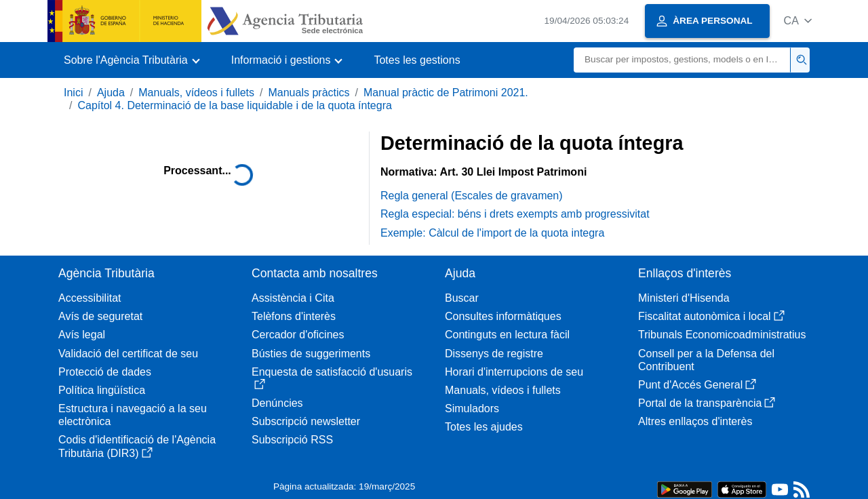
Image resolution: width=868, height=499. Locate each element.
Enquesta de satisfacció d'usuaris (332, 378)
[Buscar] (682, 60)
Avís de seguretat (100, 316)
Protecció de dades (105, 372)
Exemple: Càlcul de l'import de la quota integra (492, 233)
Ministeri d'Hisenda (684, 298)
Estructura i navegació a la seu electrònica (133, 415)
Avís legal (82, 335)
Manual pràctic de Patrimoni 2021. (446, 93)
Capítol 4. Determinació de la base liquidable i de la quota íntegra (234, 105)
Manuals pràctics (309, 93)
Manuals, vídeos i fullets (196, 93)
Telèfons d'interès (294, 316)
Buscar (462, 298)
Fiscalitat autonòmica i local (711, 316)
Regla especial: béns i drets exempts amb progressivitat (515, 214)
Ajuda (111, 93)
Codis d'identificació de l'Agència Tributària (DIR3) (137, 446)
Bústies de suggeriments (311, 354)
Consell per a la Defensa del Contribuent (706, 360)
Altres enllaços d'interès (695, 421)
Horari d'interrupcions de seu (514, 372)
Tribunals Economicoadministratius (722, 335)
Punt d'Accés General (697, 385)
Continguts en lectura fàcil (507, 335)
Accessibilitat (90, 298)
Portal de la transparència (707, 403)
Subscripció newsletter (306, 421)
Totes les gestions (417, 60)
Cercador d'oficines (298, 335)
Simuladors (472, 408)
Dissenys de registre (494, 354)
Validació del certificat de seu (128, 354)
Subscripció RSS (292, 440)
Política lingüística (102, 390)
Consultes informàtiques (503, 316)
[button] (798, 21)
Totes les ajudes (484, 427)
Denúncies (277, 403)
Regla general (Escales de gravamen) (472, 196)
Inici (73, 93)
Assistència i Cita (293, 298)
